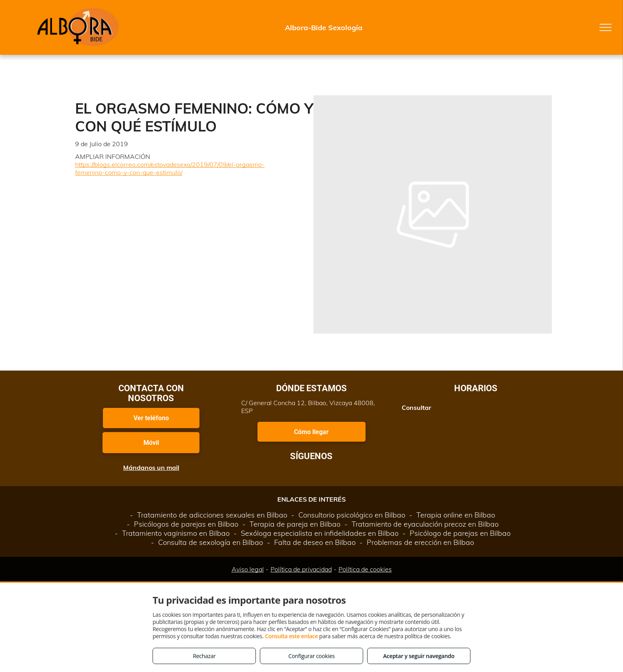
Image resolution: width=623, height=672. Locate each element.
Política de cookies (365, 569)
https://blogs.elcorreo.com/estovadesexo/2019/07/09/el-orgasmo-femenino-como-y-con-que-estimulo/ (170, 168)
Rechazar (204, 656)
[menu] (606, 27)
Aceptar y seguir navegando (419, 656)
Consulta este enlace (291, 636)
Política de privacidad (301, 569)
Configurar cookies (312, 656)
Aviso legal (248, 569)
